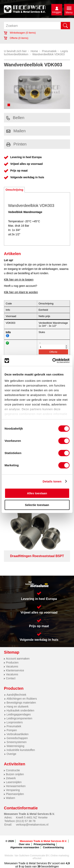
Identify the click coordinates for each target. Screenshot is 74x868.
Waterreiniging (15, 746)
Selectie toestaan (37, 505)
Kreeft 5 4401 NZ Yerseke (32, 817)
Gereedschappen (17, 738)
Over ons (24, 844)
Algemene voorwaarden (25, 847)
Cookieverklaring (53, 847)
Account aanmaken (18, 659)
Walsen (10, 798)
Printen (16, 144)
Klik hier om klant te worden (21, 292)
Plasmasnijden (15, 794)
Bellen (15, 118)
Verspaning (13, 790)
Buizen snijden (15, 774)
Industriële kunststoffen (21, 750)
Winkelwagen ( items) (20, 33)
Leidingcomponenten (19, 718)
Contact (11, 678)
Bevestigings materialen (21, 703)
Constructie (13, 770)
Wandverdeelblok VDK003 (49, 54)
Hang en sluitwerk (17, 707)
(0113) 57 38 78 (26, 821)
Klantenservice (15, 670)
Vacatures (12, 666)
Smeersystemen (16, 742)
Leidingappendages (19, 714)
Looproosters (15, 722)
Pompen (12, 730)
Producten (12, 662)
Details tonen (52, 481)
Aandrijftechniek (16, 695)
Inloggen (57, 12)
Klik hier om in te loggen (19, 280)
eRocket (37, 858)
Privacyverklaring (44, 844)
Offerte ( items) (16, 38)
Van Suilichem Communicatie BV (32, 856)
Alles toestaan (37, 493)
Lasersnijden (14, 782)
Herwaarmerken (16, 786)
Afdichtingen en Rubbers (22, 699)
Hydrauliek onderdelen (20, 710)
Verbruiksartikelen (17, 734)
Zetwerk (11, 778)
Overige (11, 754)
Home (34, 51)
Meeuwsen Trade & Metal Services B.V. (43, 841)
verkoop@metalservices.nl (32, 825)
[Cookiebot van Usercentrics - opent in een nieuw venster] (53, 361)
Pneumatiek (49, 51)
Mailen (16, 131)
